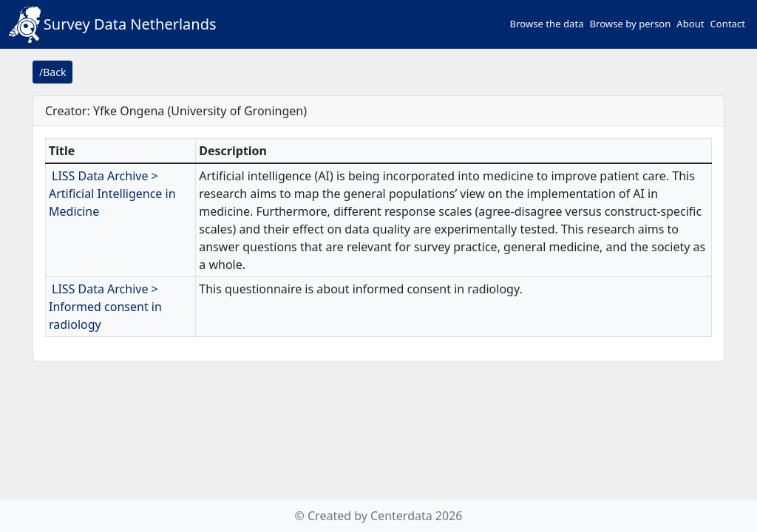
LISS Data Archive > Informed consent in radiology (105, 307)
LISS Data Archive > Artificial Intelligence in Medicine (112, 194)
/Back (52, 72)
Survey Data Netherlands (113, 24)
